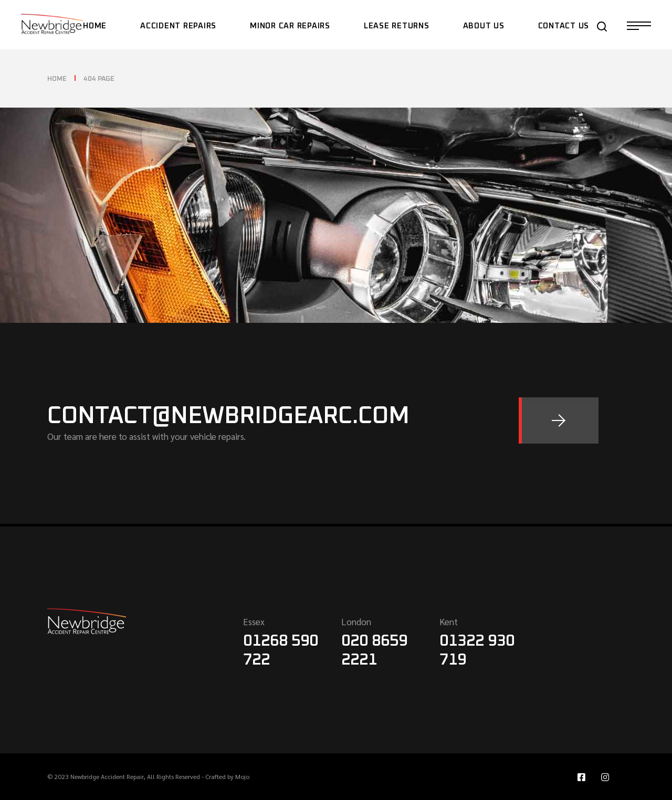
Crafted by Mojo (227, 776)
